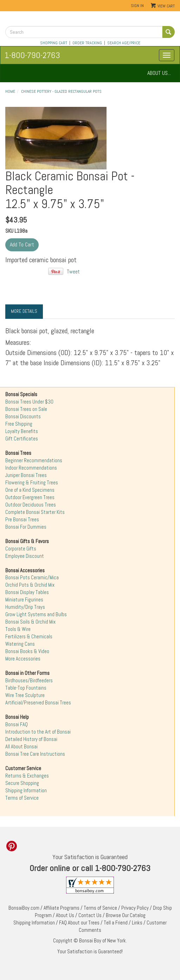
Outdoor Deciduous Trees (31, 505)
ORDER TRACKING (87, 43)
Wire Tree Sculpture (25, 695)
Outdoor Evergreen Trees (30, 497)
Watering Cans (20, 644)
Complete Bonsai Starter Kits (35, 512)
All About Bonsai (21, 747)
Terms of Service (22, 798)
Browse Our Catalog (126, 915)
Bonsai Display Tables (27, 592)
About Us (65, 915)
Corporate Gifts (21, 549)
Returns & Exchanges (27, 776)
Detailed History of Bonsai (31, 739)
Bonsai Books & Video (27, 651)
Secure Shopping (22, 783)
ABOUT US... (159, 73)
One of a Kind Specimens (30, 490)
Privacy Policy (135, 908)
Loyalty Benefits (22, 431)
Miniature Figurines (24, 600)
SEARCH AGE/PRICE (124, 43)
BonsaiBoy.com (24, 908)
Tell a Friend (116, 923)
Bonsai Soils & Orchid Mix (30, 622)
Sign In (137, 6)
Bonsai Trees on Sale (26, 409)
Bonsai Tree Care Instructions (35, 754)
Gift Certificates (22, 439)
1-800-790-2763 (32, 55)
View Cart (166, 6)
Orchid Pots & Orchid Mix (30, 585)
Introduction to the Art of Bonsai (38, 732)
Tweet (73, 272)
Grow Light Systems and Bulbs (36, 614)
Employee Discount (25, 556)
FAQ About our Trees (79, 923)
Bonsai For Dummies (26, 527)
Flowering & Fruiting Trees (32, 483)
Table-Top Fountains (26, 688)
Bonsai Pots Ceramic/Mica (32, 578)
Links (137, 923)
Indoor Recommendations (31, 468)
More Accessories (23, 659)
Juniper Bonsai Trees (26, 475)
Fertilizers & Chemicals (29, 637)
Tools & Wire (18, 629)
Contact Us (90, 915)
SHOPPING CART (54, 43)
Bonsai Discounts (23, 417)
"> (56, 138)
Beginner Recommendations (34, 460)
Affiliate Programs (62, 908)
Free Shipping (19, 424)
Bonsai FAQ (17, 724)
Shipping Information (26, 791)
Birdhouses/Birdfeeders (29, 681)
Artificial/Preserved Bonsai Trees (38, 703)
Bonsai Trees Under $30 (29, 402)
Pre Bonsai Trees (22, 520)
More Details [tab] (24, 311)
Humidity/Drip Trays (25, 607)
